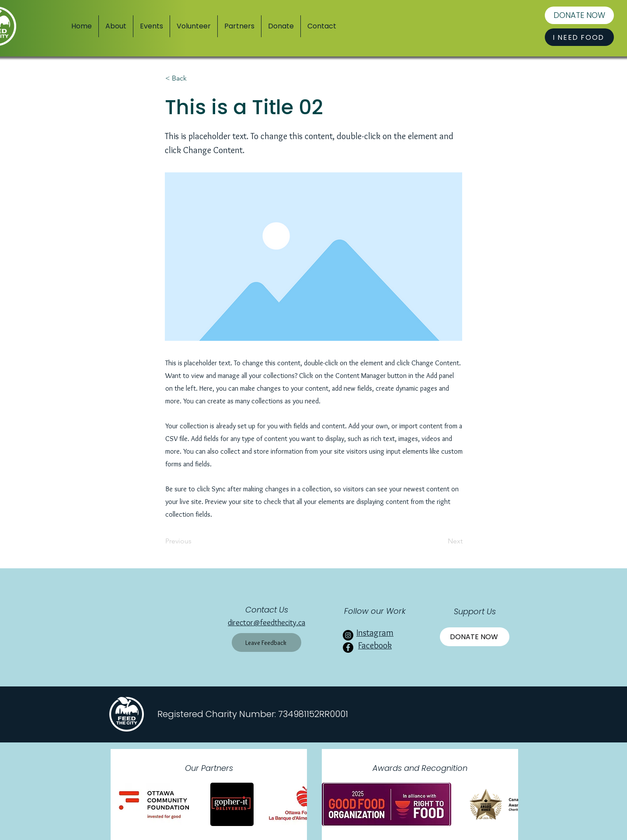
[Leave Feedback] (266, 642)
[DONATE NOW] (579, 15)
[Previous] (194, 541)
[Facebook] (348, 647)
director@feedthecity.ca (266, 623)
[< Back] (194, 78)
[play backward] (122, 804)
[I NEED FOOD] (579, 37)
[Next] (441, 541)
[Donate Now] (475, 637)
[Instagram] (348, 635)
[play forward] (296, 804)
